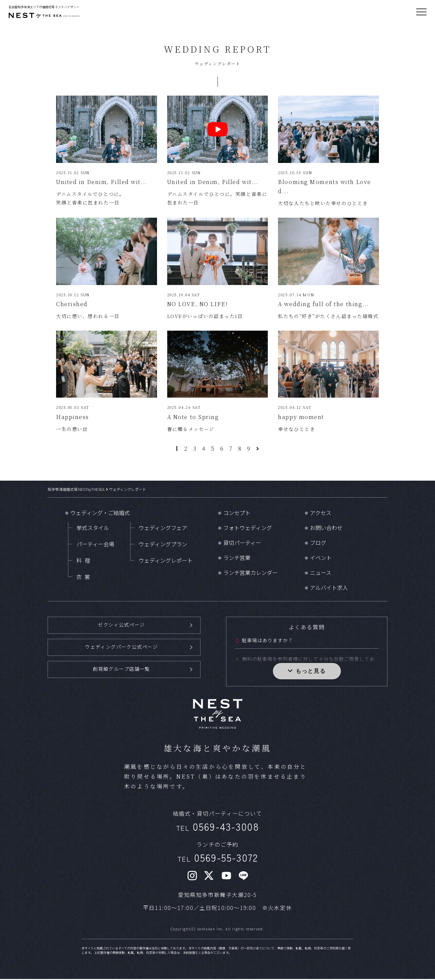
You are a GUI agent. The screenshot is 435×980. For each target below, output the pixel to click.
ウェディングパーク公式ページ (121, 648)
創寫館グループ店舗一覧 (121, 670)
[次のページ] (258, 451)
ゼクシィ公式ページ (121, 627)
